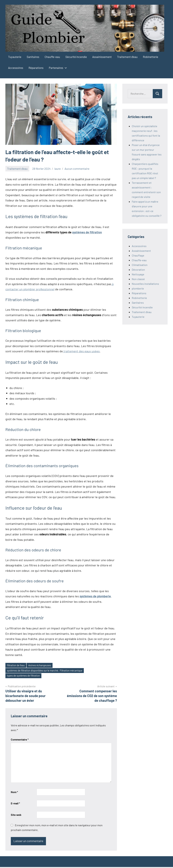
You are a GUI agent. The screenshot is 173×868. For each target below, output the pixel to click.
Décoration (138, 270)
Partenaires (57, 68)
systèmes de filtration (87, 232)
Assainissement (102, 57)
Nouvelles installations (145, 284)
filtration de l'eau (17, 665)
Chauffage (138, 255)
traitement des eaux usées (81, 351)
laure (58, 169)
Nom (14, 793)
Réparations (36, 68)
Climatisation (140, 265)
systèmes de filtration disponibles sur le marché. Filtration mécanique (49, 671)
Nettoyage (138, 274)
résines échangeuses (43, 665)
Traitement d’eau (127, 57)
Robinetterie (151, 57)
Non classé (138, 279)
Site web (16, 816)
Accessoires (16, 68)
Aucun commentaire (77, 169)
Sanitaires (33, 57)
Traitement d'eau (17, 169)
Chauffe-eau (52, 57)
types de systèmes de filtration (25, 677)
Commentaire (20, 741)
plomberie (138, 288)
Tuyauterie (15, 57)
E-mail (15, 804)
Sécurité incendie (76, 57)
